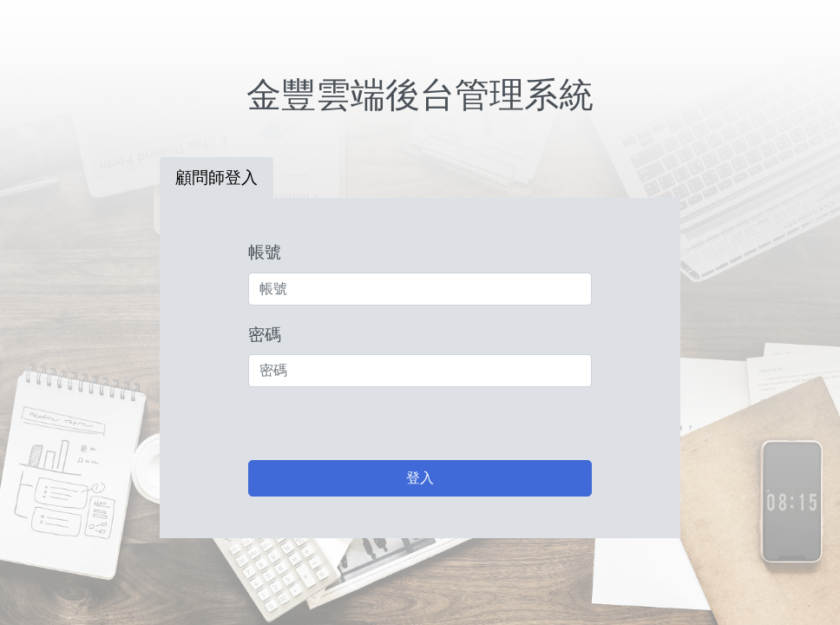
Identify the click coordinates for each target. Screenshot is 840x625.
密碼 (265, 335)
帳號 (265, 252)
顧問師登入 (217, 178)
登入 (420, 478)
